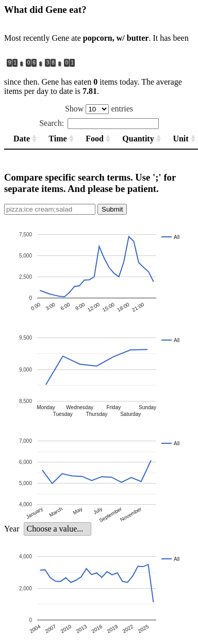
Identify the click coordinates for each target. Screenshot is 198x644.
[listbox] (57, 529)
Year (12, 529)
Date (22, 139)
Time (57, 139)
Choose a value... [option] (55, 529)
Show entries (99, 109)
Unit (180, 139)
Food (95, 139)
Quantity (138, 139)
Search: (99, 123)
